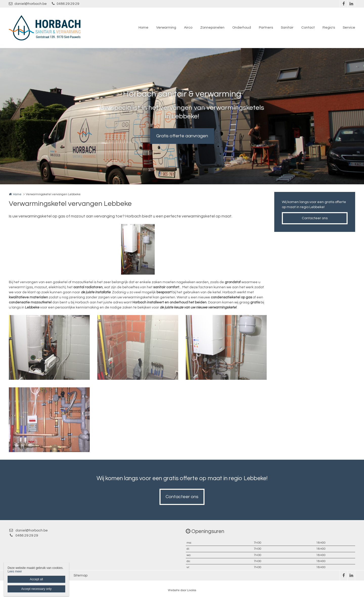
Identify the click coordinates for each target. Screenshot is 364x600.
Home (143, 28)
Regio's (329, 28)
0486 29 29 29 (65, 4)
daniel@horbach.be (28, 4)
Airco (188, 28)
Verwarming (166, 28)
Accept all (36, 579)
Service (349, 28)
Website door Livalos (182, 590)
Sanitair (287, 28)
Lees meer (15, 571)
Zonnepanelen (212, 28)
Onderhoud (242, 28)
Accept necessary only (36, 589)
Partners (266, 28)
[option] (138, 249)
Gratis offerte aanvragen (182, 136)
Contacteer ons (315, 218)
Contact (308, 28)
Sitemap (81, 575)
